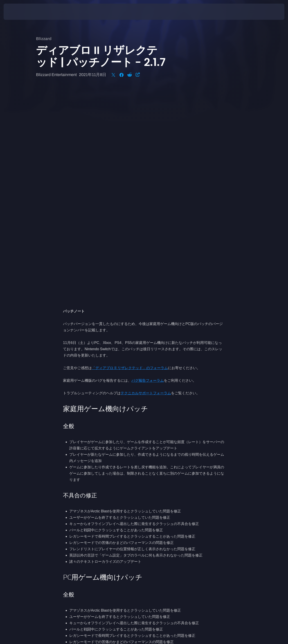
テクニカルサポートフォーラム (146, 182)
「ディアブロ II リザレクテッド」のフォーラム (130, 157)
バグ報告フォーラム (148, 169)
